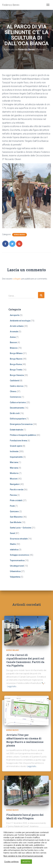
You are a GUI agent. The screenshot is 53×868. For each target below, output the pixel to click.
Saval (12, 533)
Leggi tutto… (12, 686)
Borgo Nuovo (20, 235)
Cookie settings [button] (11, 862)
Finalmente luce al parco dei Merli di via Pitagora (25, 817)
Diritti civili (15, 413)
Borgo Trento (16, 370)
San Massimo (16, 517)
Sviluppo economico (20, 555)
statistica (14, 550)
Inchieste (14, 451)
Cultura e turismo (18, 402)
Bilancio (14, 348)
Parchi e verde (17, 490)
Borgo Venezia (17, 375)
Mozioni (14, 479)
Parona (13, 495)
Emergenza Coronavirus (21, 424)
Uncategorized (17, 566)
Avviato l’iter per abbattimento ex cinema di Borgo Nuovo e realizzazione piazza (25, 740)
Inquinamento (16, 457)
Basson (13, 342)
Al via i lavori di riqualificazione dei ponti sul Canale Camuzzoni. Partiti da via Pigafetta (25, 660)
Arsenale (14, 332)
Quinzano (14, 511)
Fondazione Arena (18, 441)
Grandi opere (16, 446)
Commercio (15, 397)
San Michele (16, 522)
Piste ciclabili (16, 500)
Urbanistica (15, 571)
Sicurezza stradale (19, 539)
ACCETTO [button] (26, 862)
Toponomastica (17, 560)
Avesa (13, 337)
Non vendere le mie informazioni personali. (23, 856)
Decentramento (17, 408)
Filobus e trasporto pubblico (23, 435)
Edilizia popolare (18, 419)
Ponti (12, 506)
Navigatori (15, 484)
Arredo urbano (17, 326)
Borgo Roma (16, 364)
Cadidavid (15, 381)
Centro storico (17, 386)
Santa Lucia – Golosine (20, 528)
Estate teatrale (16, 430)
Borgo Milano (16, 353)
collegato (17, 279)
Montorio (14, 473)
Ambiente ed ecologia (20, 321)
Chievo (13, 391)
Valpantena (15, 577)
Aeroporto (15, 315)
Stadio (13, 544)
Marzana (14, 462)
